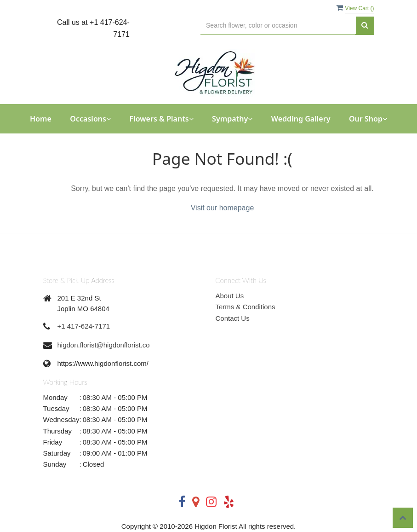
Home (41, 119)
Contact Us (233, 318)
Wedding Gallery (301, 119)
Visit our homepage (223, 208)
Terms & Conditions (246, 307)
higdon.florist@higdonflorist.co (104, 345)
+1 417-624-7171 (84, 326)
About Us (230, 296)
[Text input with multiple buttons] (278, 26)
